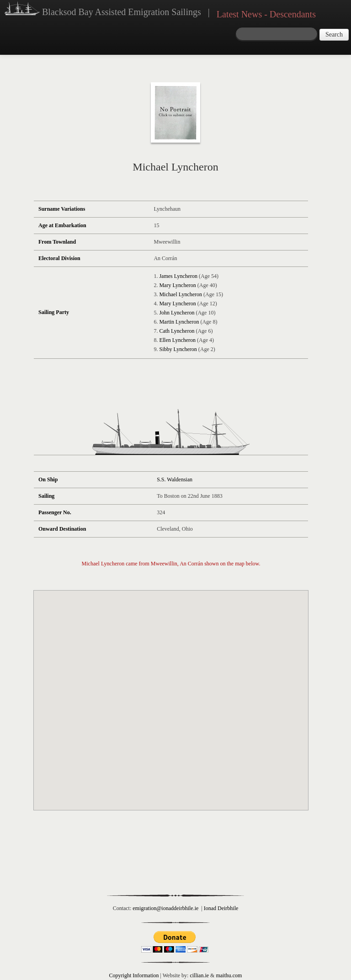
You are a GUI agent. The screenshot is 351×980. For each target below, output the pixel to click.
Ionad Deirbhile (221, 908)
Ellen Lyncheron (177, 340)
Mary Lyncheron (177, 285)
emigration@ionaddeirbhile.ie (165, 908)
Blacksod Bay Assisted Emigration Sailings (103, 10)
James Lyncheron (178, 276)
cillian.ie (199, 975)
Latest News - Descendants (266, 14)
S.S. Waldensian (175, 479)
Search (334, 35)
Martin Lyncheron (179, 322)
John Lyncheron (177, 313)
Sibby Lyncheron (178, 349)
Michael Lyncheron (181, 294)
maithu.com (229, 975)
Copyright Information (134, 975)
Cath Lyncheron (177, 331)
